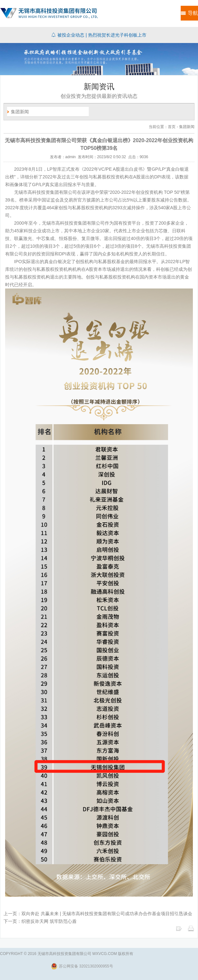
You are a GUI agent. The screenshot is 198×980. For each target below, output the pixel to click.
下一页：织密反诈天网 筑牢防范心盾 (40, 921)
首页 (172, 127)
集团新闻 (20, 112)
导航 (193, 13)
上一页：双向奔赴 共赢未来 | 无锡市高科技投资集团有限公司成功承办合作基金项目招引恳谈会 (98, 914)
